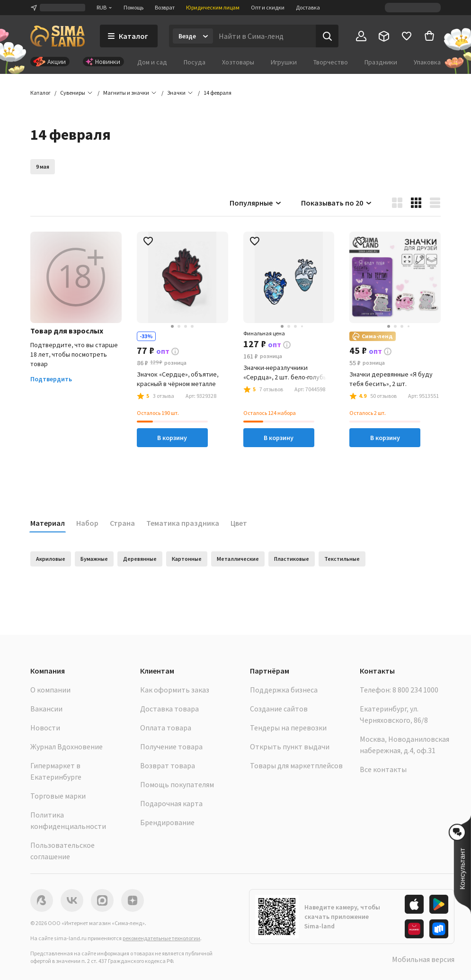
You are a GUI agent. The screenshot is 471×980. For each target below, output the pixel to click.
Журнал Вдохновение (67, 746)
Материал (48, 523)
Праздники (381, 62)
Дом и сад (152, 62)
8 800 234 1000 (415, 690)
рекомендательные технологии (161, 938)
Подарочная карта (171, 803)
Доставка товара (169, 709)
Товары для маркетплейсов (296, 765)
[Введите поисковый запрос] (264, 36)
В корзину (172, 438)
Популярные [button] (256, 203)
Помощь (133, 7)
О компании (50, 690)
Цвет (239, 523)
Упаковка (427, 62)
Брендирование (167, 822)
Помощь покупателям (177, 784)
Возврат (165, 7)
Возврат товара (168, 765)
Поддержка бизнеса (284, 690)
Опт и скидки (268, 7)
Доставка (308, 7)
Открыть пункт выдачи (290, 746)
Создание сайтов (279, 709)
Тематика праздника (183, 523)
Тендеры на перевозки (288, 728)
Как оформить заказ (175, 690)
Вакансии (46, 709)
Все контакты (383, 769)
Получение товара (171, 746)
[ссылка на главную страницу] (58, 36)
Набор (87, 523)
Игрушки (284, 62)
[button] (218, 93)
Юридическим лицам (213, 7)
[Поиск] (327, 36)
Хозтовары (238, 62)
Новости (45, 728)
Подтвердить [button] (51, 379)
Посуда (195, 62)
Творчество (331, 62)
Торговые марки (58, 796)
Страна (122, 523)
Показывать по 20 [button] (337, 203)
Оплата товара (166, 728)
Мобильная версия (423, 959)
